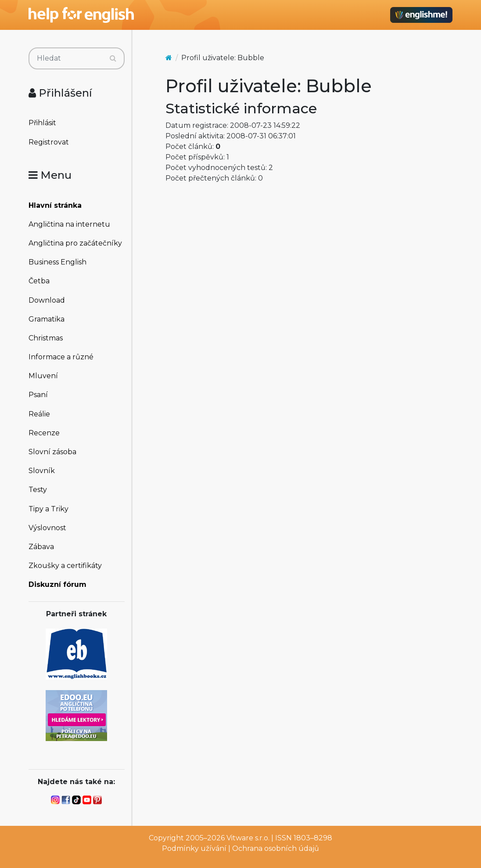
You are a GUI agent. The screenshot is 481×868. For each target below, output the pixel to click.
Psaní (38, 395)
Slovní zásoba (52, 452)
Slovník (42, 471)
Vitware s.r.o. (248, 838)
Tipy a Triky (48, 509)
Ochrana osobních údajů (276, 848)
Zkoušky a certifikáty (65, 566)
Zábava (41, 547)
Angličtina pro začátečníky (75, 243)
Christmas (46, 338)
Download (47, 300)
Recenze (44, 433)
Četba (39, 281)
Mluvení (43, 376)
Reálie (39, 414)
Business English (57, 262)
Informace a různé (61, 357)
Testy (38, 490)
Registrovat (49, 142)
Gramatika (47, 319)
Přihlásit (42, 123)
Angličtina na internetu (69, 224)
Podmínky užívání (194, 848)
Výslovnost (47, 528)
